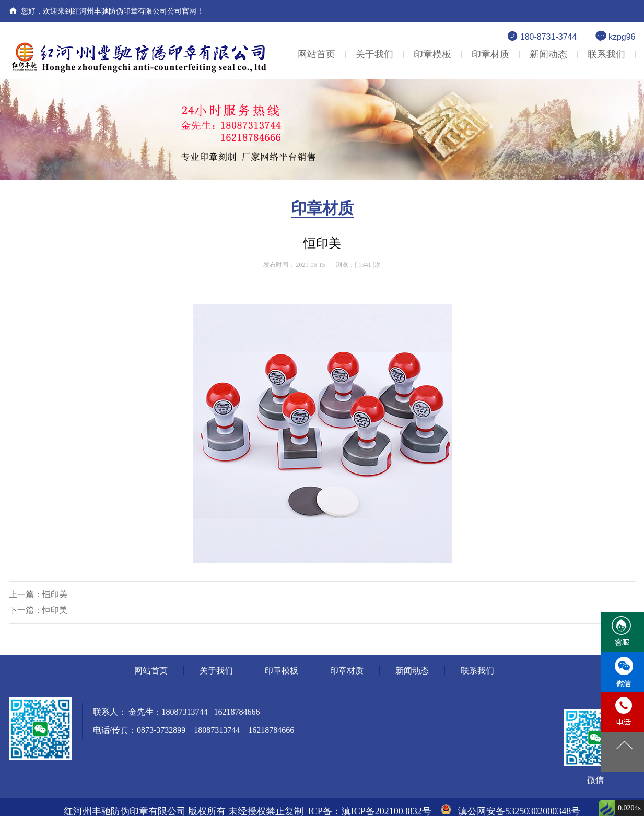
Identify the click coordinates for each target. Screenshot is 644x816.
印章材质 (490, 54)
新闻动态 (548, 54)
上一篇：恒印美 (38, 594)
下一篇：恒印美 (38, 610)
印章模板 (432, 54)
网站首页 (317, 54)
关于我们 (374, 54)
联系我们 (606, 54)
